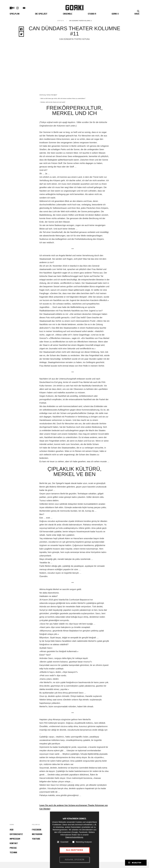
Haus (137, 19)
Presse (127, 11)
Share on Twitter (21, 40)
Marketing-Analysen (84, 842)
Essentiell (64, 842)
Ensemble (68, 19)
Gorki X (115, 19)
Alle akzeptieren (74, 850)
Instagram (17, 11)
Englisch (136, 11)
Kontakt (119, 11)
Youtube (24, 11)
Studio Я (92, 19)
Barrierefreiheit (107, 11)
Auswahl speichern (74, 860)
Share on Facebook (21, 35)
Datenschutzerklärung (74, 837)
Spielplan (15, 19)
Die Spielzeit (41, 19)
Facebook (11, 11)
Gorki (74, 10)
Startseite (60, 27)
